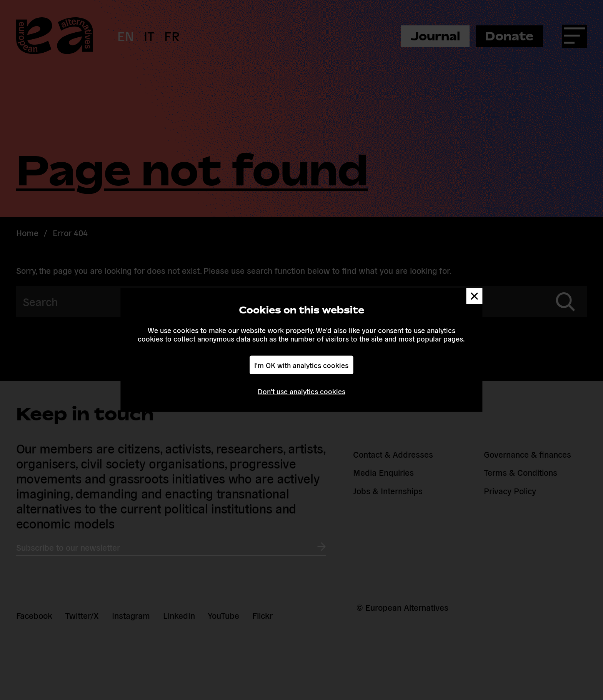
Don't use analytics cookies (301, 391)
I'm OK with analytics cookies (301, 365)
